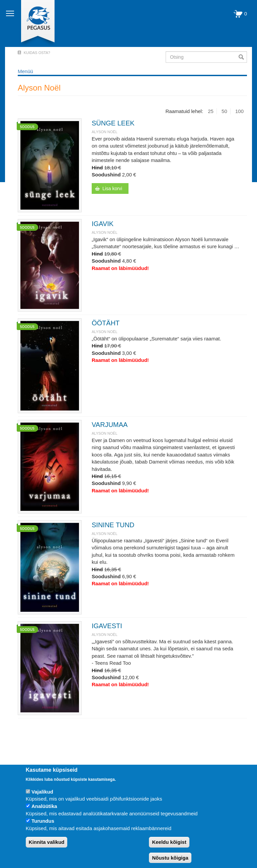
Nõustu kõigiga (170, 858)
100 (239, 111)
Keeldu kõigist (169, 842)
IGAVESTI (107, 626)
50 (224, 111)
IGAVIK (103, 224)
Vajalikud (42, 792)
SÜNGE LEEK (113, 123)
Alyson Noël (105, 132)
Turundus (43, 821)
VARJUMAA (110, 425)
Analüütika (44, 806)
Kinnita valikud (47, 842)
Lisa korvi (112, 188)
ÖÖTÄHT (106, 323)
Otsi (243, 57)
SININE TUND (113, 525)
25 (211, 111)
